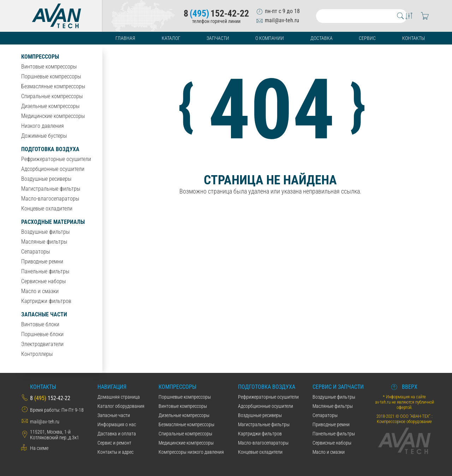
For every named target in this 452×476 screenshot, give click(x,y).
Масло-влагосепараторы (50, 199)
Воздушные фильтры (45, 232)
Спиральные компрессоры (52, 96)
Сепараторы (35, 252)
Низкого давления (43, 126)
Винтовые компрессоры (49, 67)
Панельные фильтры (45, 271)
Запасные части (44, 314)
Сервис (367, 38)
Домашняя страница (119, 397)
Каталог (171, 38)
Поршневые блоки (42, 334)
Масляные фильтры (44, 242)
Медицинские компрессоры (53, 116)
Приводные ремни (42, 261)
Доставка (322, 38)
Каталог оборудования (121, 406)
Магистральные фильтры (51, 189)
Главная (125, 38)
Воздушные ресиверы (46, 179)
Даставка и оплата (117, 434)
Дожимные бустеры (44, 136)
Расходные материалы (53, 222)
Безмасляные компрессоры (53, 86)
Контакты (414, 38)
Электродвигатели (42, 344)
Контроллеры (37, 354)
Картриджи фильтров (46, 301)
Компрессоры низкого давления (191, 452)
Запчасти (218, 38)
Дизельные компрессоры (50, 106)
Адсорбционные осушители (53, 169)
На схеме (39, 448)
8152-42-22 (216, 13)
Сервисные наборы (43, 281)
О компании (270, 38)
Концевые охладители (47, 209)
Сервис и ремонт (114, 443)
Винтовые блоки (40, 324)
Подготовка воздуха (50, 149)
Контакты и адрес (115, 452)
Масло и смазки (40, 291)
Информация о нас (117, 424)
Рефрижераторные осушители (56, 159)
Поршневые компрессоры (51, 76)
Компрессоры (40, 57)
